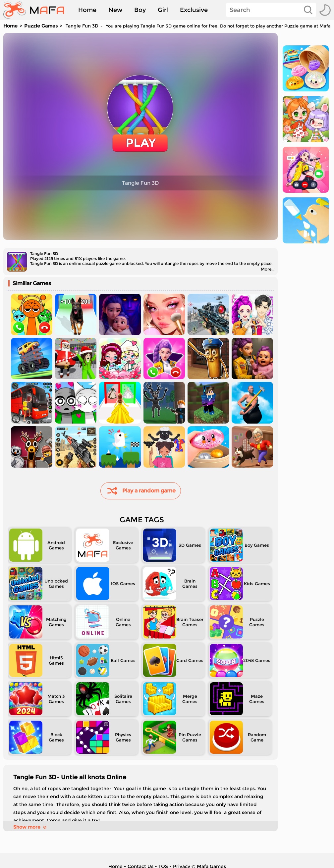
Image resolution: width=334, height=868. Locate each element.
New (115, 10)
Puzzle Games (41, 26)
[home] (37, 10)
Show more (30, 827)
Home (87, 10)
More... (268, 269)
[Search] (271, 10)
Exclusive (194, 10)
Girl (163, 10)
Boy (140, 10)
